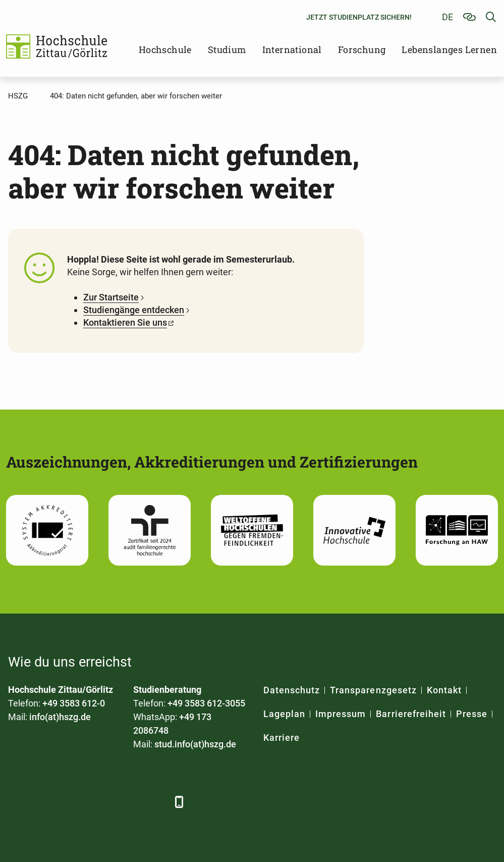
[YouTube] (100, 802)
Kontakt (444, 690)
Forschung (362, 49)
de (447, 17)
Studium (227, 49)
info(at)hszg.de (60, 717)
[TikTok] (156, 802)
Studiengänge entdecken (134, 310)
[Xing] (72, 802)
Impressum (341, 714)
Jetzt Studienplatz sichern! (359, 17)
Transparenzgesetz (373, 690)
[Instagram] (128, 802)
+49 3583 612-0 (74, 703)
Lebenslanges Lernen (449, 49)
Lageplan (284, 714)
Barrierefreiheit (411, 714)
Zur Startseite (111, 297)
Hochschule (165, 49)
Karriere (282, 738)
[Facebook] (17, 802)
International (292, 49)
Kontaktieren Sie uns (125, 322)
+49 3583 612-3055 (206, 703)
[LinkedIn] (45, 802)
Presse (472, 714)
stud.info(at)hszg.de (195, 744)
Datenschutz (292, 690)
